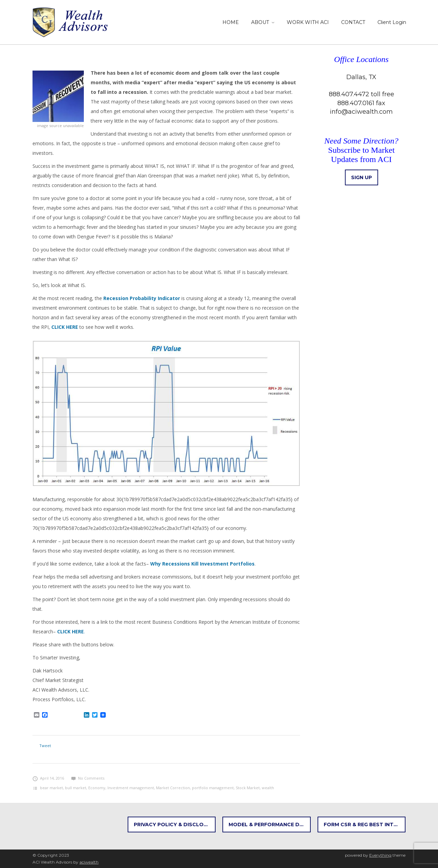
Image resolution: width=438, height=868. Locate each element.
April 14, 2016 (48, 778)
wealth (268, 788)
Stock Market (248, 788)
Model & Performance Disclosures (270, 824)
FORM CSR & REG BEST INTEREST (365, 824)
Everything (380, 855)
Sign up (362, 177)
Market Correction (173, 788)
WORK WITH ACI (308, 22)
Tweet (45, 746)
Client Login (392, 22)
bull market (76, 788)
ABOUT (260, 22)
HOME (231, 22)
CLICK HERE (65, 327)
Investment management (131, 788)
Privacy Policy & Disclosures (175, 824)
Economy (97, 788)
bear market (51, 788)
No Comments (88, 778)
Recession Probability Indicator (142, 298)
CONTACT (353, 22)
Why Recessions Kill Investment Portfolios (202, 564)
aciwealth (89, 862)
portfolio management (213, 788)
